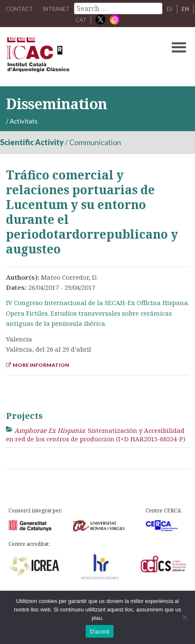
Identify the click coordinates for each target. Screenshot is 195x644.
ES (170, 9)
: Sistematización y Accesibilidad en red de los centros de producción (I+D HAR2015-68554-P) (96, 435)
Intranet (56, 9)
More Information (38, 365)
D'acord (100, 632)
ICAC (78, 57)
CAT (81, 20)
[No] (184, 617)
